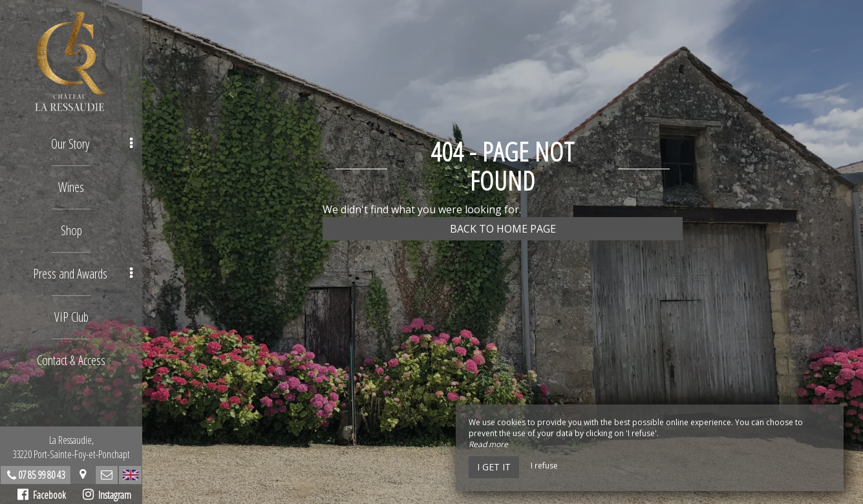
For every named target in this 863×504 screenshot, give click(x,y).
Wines (71, 187)
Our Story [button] (92, 144)
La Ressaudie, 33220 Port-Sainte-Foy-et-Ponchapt (71, 447)
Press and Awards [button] (83, 274)
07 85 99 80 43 (41, 475)
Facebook (42, 495)
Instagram (107, 495)
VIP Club (71, 317)
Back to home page (503, 229)
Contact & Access (71, 360)
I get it (494, 467)
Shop (71, 230)
